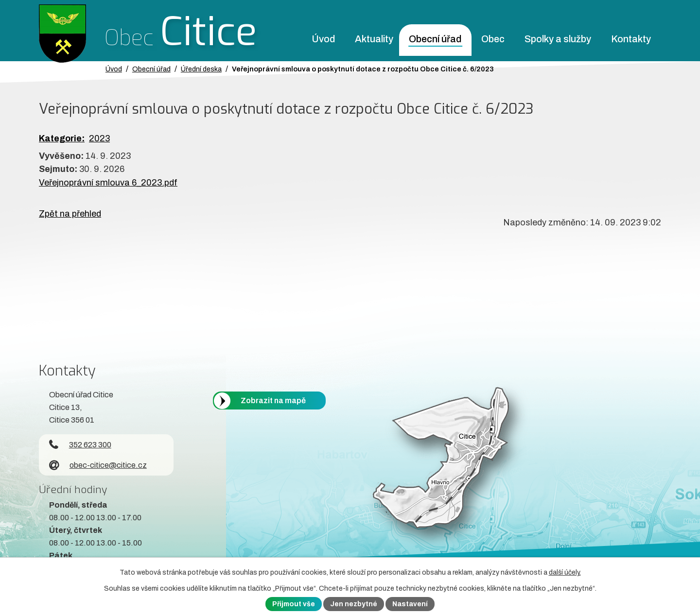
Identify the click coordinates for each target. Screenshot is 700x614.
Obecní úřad (435, 39)
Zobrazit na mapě (273, 401)
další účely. (565, 572)
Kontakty (631, 39)
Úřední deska (201, 69)
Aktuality (374, 39)
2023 (99, 138)
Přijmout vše (294, 604)
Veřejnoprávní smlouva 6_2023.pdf (108, 183)
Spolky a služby (558, 39)
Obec (493, 39)
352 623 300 (80, 445)
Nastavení (410, 604)
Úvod (323, 39)
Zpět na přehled (70, 214)
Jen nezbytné (354, 604)
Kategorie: (62, 138)
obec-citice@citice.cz (98, 465)
